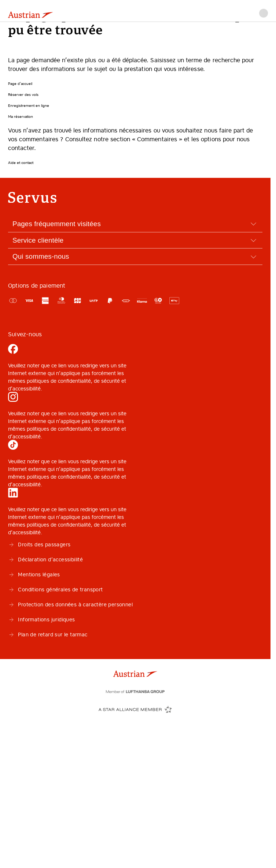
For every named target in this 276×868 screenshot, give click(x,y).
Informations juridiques (42, 620)
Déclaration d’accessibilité (45, 560)
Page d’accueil (20, 84)
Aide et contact (21, 163)
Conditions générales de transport (56, 590)
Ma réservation (21, 117)
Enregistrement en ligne (29, 106)
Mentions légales (34, 575)
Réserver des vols (23, 95)
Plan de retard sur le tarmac (48, 635)
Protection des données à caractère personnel (70, 605)
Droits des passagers (39, 545)
